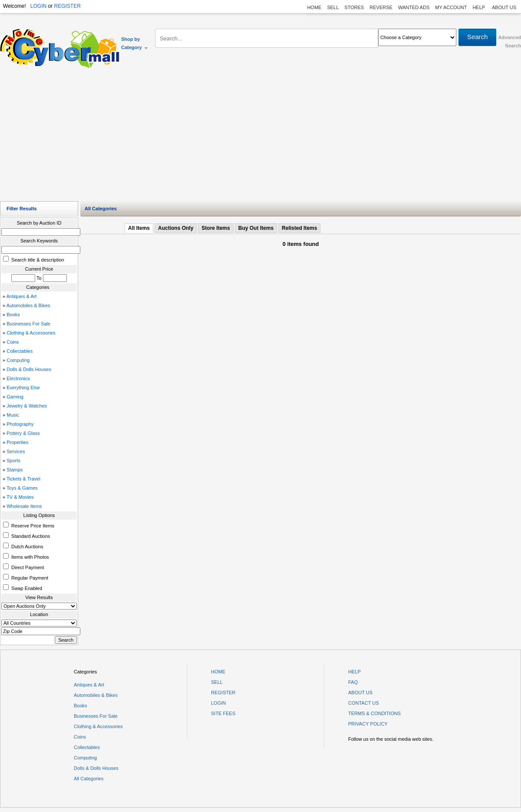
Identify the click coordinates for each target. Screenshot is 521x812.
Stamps (15, 470)
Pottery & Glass (23, 433)
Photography (20, 424)
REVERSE (381, 7)
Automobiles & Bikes (28, 305)
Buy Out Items (256, 228)
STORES (354, 7)
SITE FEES (223, 713)
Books (13, 315)
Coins (13, 342)
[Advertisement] (261, 137)
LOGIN (38, 6)
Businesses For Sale (28, 324)
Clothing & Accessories (31, 333)
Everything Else (23, 388)
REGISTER (67, 6)
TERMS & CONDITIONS (374, 713)
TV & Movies (20, 497)
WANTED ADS (414, 7)
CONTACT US (364, 703)
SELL (333, 7)
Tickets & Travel (23, 479)
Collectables (20, 351)
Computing (18, 360)
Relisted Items (299, 228)
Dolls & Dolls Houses (29, 369)
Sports (13, 461)
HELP (479, 7)
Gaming (15, 397)
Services (16, 451)
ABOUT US (504, 7)
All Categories (89, 779)
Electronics (18, 378)
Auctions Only (176, 228)
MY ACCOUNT (451, 7)
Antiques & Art (22, 296)
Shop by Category (135, 43)
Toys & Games (22, 488)
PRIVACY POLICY (368, 724)
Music (13, 415)
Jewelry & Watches (27, 406)
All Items (139, 228)
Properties (17, 442)
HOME (314, 7)
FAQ (353, 682)
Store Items (216, 228)
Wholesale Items (24, 506)
